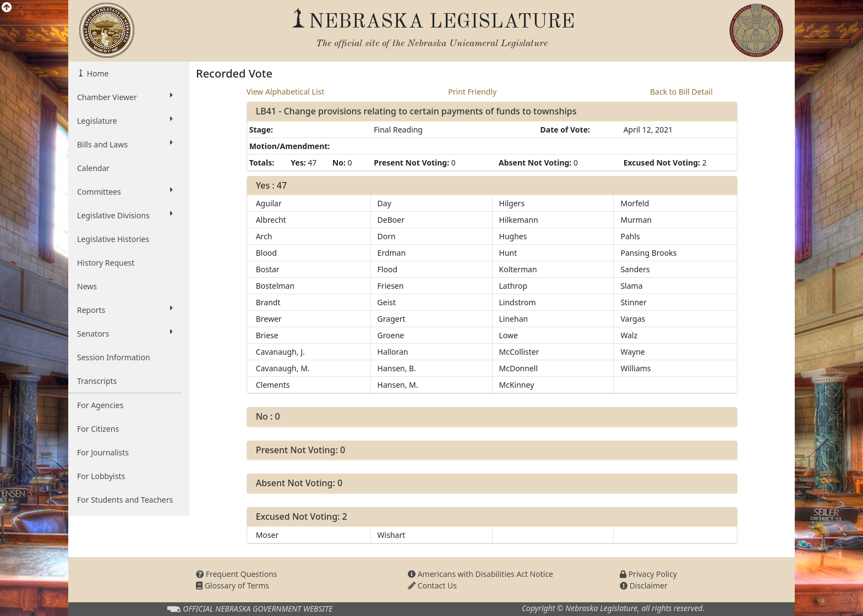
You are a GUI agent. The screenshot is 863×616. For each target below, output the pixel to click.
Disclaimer (644, 585)
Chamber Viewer (125, 97)
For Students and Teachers (125, 500)
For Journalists (103, 452)
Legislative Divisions (125, 215)
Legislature (125, 120)
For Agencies (100, 405)
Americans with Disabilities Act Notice (480, 574)
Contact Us (432, 585)
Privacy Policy (648, 574)
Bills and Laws (125, 144)
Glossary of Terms (233, 585)
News (87, 286)
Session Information (114, 357)
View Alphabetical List (286, 92)
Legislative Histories (113, 239)
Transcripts (97, 381)
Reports (125, 310)
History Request (106, 263)
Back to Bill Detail (681, 92)
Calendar (93, 168)
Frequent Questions (237, 574)
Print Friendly (472, 92)
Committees (125, 191)
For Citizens (98, 429)
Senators (125, 333)
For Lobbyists (101, 476)
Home (97, 73)
